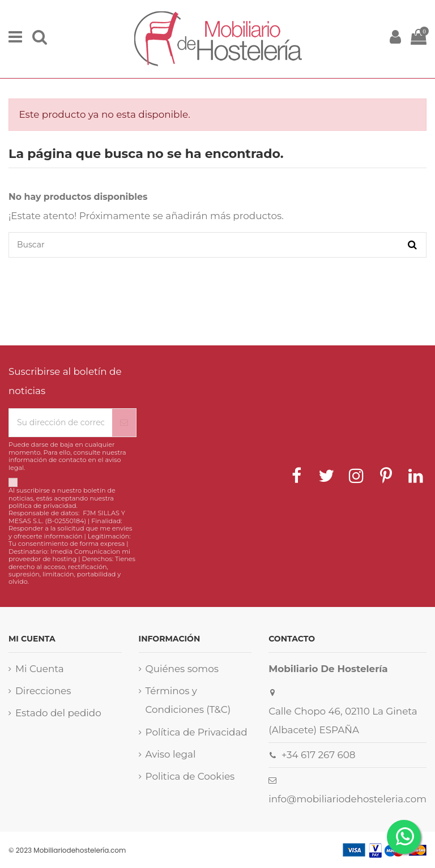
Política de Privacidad (197, 732)
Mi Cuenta (40, 669)
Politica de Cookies (190, 776)
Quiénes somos (182, 669)
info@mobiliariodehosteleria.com (347, 799)
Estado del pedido (58, 713)
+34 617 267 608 (319, 755)
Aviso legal (171, 754)
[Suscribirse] (124, 423)
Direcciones (43, 691)
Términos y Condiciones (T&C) (188, 700)
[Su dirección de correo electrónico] (61, 423)
